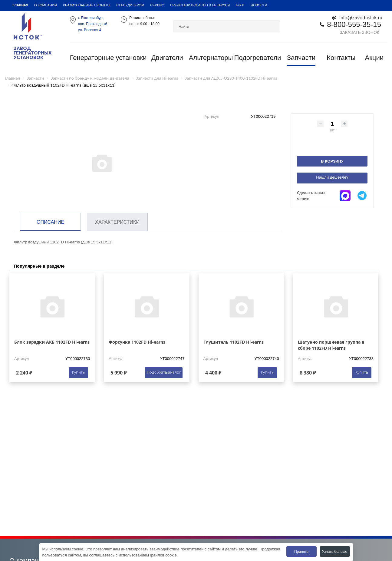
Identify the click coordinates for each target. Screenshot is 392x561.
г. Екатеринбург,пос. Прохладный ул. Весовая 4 (93, 24)
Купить (78, 372)
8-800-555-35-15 (354, 24)
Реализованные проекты (87, 5)
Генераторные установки (108, 58)
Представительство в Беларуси (200, 5)
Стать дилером (130, 5)
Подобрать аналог (164, 372)
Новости (259, 5)
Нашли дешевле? (332, 177)
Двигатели (167, 58)
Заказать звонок (359, 32)
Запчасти (301, 58)
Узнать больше (335, 551)
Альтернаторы (211, 58)
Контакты (341, 58)
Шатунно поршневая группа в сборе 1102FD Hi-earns (331, 345)
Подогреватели (257, 58)
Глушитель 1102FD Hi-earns (234, 342)
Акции (374, 58)
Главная (20, 5)
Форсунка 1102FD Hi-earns (137, 342)
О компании (46, 5)
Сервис (157, 5)
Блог (240, 5)
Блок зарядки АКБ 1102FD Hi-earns (52, 342)
